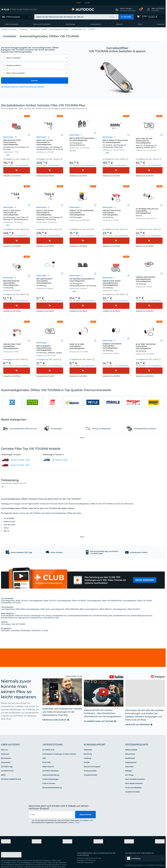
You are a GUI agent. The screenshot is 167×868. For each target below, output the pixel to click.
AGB (44, 752)
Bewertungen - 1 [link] (76, 207)
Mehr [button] (78, 817)
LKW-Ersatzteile (11, 24)
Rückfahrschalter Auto (9, 612)
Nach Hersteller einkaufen (135, 773)
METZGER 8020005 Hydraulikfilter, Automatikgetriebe (17, 284)
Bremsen (161, 24)
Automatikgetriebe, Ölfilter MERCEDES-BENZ (67, 603)
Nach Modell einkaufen (134, 777)
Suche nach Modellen (133, 782)
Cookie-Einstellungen (51, 773)
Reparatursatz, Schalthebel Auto (30, 612)
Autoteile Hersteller (133, 786)
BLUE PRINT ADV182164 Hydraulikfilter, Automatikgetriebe (149, 348)
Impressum (5, 748)
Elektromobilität (131, 744)
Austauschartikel (90, 765)
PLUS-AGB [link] (46, 756)
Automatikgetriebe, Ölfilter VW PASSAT (72, 595)
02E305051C (36, 625)
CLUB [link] (87, 3)
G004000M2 (26, 625)
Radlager (129, 765)
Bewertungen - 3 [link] (109, 207)
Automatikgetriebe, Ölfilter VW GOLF (15, 595)
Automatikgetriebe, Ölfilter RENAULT (98, 603)
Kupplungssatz (131, 756)
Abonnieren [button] (85, 809)
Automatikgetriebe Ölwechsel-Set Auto (16, 610)
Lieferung (88, 752)
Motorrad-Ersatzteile (42, 24)
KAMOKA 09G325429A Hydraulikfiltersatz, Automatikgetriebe (149, 280)
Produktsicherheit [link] (91, 769)
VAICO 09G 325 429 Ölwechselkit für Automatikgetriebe (149, 143)
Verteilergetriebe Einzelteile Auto (80, 610)
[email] (51, 809)
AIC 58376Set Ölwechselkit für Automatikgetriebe (83, 282)
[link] (19, 9)
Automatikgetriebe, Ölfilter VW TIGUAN (137, 595)
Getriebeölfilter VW (79, 29)
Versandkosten (23, 165)
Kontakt (87, 756)
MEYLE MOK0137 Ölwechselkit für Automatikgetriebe (116, 144)
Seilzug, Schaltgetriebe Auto (56, 610)
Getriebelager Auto (38, 610)
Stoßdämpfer (130, 752)
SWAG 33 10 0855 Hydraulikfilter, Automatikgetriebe (77, 346)
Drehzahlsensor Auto (51, 612)
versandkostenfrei (54, 165)
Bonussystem (6, 752)
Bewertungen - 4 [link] (10, 207)
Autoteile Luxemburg (9, 29)
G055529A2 (6, 625)
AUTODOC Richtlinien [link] (51, 765)
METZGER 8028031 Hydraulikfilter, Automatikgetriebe (50, 282)
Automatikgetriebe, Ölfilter (59, 29)
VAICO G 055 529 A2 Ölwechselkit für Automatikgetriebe (17, 215)
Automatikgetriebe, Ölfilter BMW (13, 603)
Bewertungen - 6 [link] (43, 137)
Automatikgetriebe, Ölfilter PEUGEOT (126, 603)
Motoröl (120, 24)
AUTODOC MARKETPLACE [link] (11, 773)
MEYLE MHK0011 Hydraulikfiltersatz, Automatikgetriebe (50, 349)
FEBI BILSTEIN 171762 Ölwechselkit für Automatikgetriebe (17, 145)
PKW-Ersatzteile (13, 17)
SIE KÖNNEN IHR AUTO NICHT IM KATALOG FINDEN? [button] (23, 87)
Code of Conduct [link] (49, 777)
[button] (126, 10)
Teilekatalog (23, 29)
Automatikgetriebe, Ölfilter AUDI (38, 603)
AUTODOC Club (48, 744)
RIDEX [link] (3, 769)
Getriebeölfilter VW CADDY (11, 597)
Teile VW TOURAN (18, 618)
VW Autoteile (6, 618)
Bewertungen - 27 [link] (10, 137)
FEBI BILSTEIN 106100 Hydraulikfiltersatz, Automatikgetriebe (116, 284)
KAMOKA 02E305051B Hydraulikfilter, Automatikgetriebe (116, 347)
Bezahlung (88, 748)
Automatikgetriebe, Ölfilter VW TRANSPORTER (104, 595)
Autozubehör (96, 24)
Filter (140, 24)
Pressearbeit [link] (6, 756)
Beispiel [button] (112, 17)
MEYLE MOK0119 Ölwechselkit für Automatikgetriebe (83, 142)
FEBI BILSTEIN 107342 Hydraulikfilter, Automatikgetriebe (116, 214)
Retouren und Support (92, 761)
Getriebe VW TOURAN (39, 29)
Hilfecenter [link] (88, 744)
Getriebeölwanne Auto (122, 610)
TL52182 (45, 625)
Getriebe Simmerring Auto (103, 610)
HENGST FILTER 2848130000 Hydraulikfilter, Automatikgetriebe (83, 214)
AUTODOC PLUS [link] (7, 765)
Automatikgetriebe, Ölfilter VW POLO (43, 595)
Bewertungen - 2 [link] (76, 135)
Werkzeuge (70, 24)
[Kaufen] (17, 170)
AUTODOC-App (7, 761)
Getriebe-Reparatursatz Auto (142, 610)
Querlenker (130, 761)
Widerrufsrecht (48, 761)
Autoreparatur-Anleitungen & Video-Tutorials (59, 748)
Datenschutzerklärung (51, 769)
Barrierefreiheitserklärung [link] (52, 782)
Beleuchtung (130, 748)
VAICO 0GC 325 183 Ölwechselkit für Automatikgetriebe (50, 145)
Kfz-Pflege (129, 769)
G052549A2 (15, 625)
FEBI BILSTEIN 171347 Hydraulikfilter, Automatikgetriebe (12, 346)
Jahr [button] (3, 487)
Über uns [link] (4, 744)
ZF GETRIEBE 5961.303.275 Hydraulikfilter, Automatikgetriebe (149, 212)
